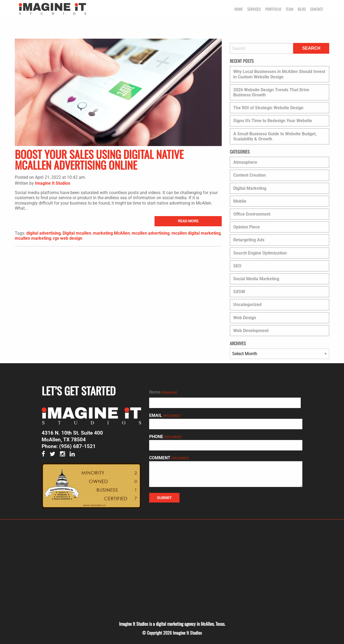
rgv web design (68, 238)
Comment (169, 458)
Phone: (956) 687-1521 (69, 446)
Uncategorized (247, 305)
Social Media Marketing (256, 279)
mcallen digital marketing (196, 233)
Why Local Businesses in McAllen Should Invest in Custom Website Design (279, 74)
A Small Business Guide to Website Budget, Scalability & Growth (275, 136)
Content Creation (250, 175)
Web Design (245, 318)
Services (254, 9)
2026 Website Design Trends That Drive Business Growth (271, 92)
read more (188, 221)
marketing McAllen (111, 233)
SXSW (239, 292)
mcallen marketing (33, 238)
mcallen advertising (151, 233)
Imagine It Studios (53, 183)
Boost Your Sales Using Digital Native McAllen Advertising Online (99, 159)
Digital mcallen (77, 233)
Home (239, 9)
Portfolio (273, 9)
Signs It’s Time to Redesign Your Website (273, 121)
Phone (165, 437)
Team (290, 9)
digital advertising (44, 233)
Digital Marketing (250, 188)
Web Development (251, 331)
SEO (237, 266)
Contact (317, 9)
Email (165, 416)
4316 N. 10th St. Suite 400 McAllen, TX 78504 (72, 436)
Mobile (240, 201)
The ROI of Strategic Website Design (268, 108)
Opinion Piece (247, 227)
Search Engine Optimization (260, 253)
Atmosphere (245, 162)
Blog (302, 9)
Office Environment (252, 214)
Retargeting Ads (249, 240)
